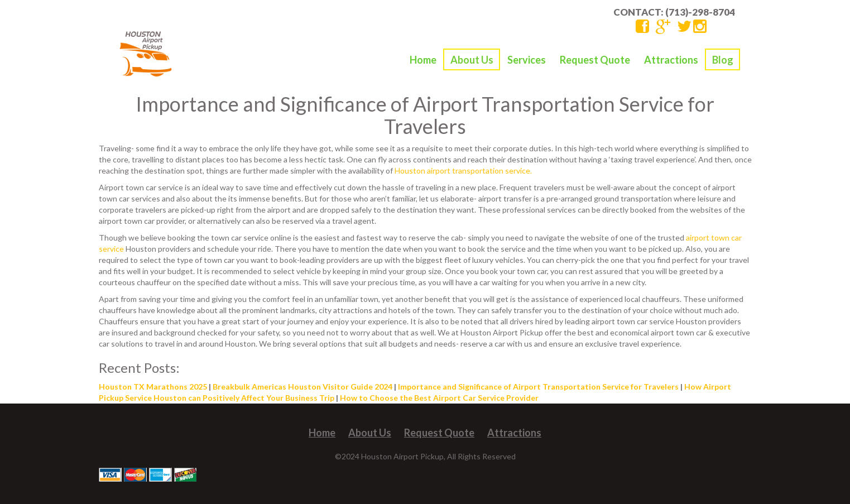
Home (423, 60)
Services (527, 60)
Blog (723, 60)
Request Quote (595, 60)
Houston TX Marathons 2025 (153, 387)
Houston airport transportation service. (463, 171)
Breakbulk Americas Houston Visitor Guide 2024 (302, 387)
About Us (472, 60)
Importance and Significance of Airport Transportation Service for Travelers (538, 387)
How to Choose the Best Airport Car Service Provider (439, 398)
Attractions (671, 60)
